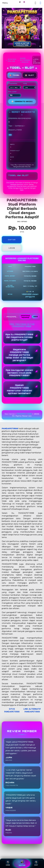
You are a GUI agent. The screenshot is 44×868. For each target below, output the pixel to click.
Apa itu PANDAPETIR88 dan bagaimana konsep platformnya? (19, 337)
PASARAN (15, 86)
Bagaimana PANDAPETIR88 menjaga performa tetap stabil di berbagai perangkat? (19, 355)
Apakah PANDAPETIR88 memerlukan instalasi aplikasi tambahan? (19, 389)
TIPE (29, 86)
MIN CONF (15, 94)
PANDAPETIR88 (24, 414)
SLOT (30, 75)
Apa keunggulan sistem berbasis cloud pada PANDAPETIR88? (19, 373)
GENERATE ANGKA (22, 101)
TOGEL (14, 75)
